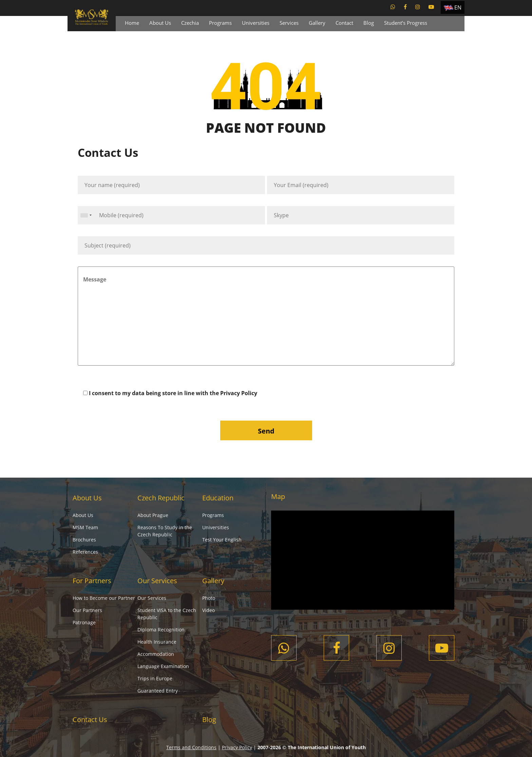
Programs (220, 23)
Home (132, 23)
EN (458, 7)
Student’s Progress (406, 23)
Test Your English (222, 540)
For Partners (92, 581)
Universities (256, 23)
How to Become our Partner (104, 598)
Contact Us (90, 719)
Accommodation (156, 654)
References (85, 552)
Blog (369, 23)
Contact (344, 23)
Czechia (190, 23)
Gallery (317, 23)
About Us (160, 23)
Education (218, 498)
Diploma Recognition (161, 630)
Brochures (84, 540)
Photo (209, 598)
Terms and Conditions (191, 747)
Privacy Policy (239, 393)
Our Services (157, 581)
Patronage (84, 622)
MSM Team (85, 527)
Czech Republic (161, 498)
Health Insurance (157, 642)
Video (208, 610)
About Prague (153, 515)
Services (289, 23)
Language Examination (163, 666)
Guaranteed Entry (158, 691)
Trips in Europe (155, 678)
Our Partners (87, 610)
